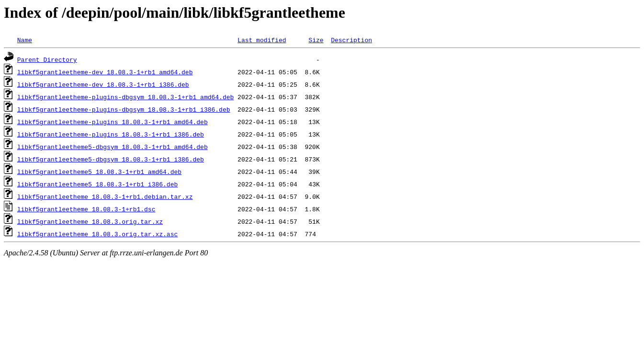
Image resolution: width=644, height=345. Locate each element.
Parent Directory (47, 59)
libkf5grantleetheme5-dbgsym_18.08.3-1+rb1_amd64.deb (113, 147)
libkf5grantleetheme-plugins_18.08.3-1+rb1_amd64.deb (113, 122)
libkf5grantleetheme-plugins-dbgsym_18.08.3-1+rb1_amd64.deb (125, 97)
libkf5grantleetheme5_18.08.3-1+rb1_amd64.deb (99, 172)
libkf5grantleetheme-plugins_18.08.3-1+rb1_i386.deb (111, 134)
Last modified (262, 40)
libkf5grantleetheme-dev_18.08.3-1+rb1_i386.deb (103, 84)
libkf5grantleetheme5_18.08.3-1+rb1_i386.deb (97, 184)
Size (316, 40)
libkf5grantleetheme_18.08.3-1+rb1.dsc (86, 209)
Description (351, 40)
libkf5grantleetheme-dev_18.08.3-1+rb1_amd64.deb (105, 72)
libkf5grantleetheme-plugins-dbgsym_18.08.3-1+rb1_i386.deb (124, 109)
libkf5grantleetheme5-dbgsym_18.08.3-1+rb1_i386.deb (111, 159)
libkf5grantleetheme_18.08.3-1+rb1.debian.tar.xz (105, 196)
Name (25, 40)
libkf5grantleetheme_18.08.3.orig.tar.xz (90, 221)
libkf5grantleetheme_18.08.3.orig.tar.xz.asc (97, 234)
